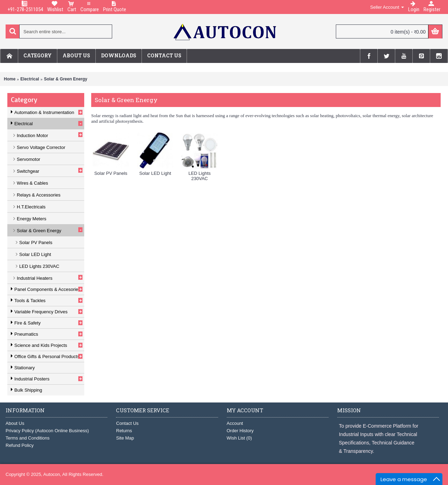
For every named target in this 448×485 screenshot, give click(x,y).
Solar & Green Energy (66, 79)
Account (235, 423)
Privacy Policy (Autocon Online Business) (47, 431)
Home (10, 79)
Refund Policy (20, 445)
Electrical (30, 79)
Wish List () (239, 438)
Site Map (125, 438)
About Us (15, 423)
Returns (124, 431)
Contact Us (127, 423)
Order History (240, 431)
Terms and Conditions (28, 438)
